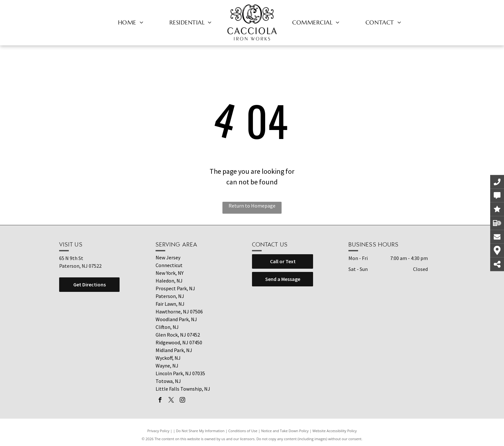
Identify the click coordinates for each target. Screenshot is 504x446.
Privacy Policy (158, 431)
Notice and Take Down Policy (285, 431)
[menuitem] (131, 22)
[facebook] (160, 401)
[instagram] (182, 401)
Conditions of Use (243, 431)
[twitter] (171, 401)
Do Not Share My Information (200, 431)
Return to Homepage (252, 206)
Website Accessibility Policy (335, 431)
